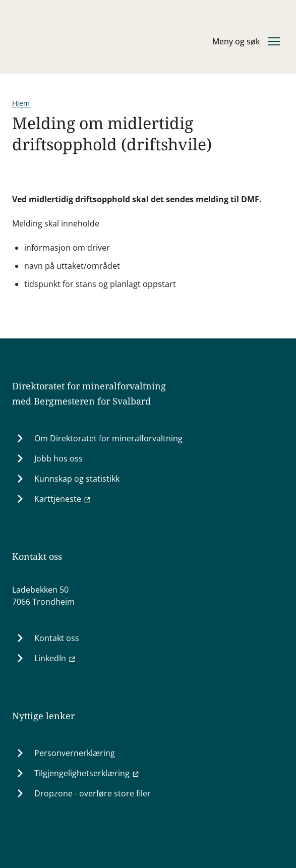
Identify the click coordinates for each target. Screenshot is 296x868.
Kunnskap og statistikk (77, 479)
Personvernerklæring (75, 753)
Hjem (21, 103)
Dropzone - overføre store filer (93, 793)
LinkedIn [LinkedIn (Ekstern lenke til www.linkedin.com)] (55, 658)
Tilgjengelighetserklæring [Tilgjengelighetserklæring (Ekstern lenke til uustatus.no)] (87, 773)
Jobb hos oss (58, 458)
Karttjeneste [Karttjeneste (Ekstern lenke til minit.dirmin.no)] (63, 499)
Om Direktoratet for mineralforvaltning (108, 438)
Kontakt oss (57, 638)
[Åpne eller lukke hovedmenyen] (246, 41)
